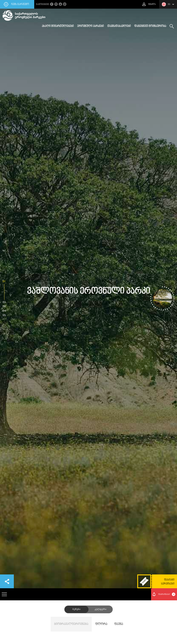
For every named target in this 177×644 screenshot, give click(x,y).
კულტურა (100, 609)
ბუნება (76, 609)
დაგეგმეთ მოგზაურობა (150, 26)
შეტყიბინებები (167, 594)
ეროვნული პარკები (91, 26)
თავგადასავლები (119, 26)
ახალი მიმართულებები (58, 26)
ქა (166, 4)
